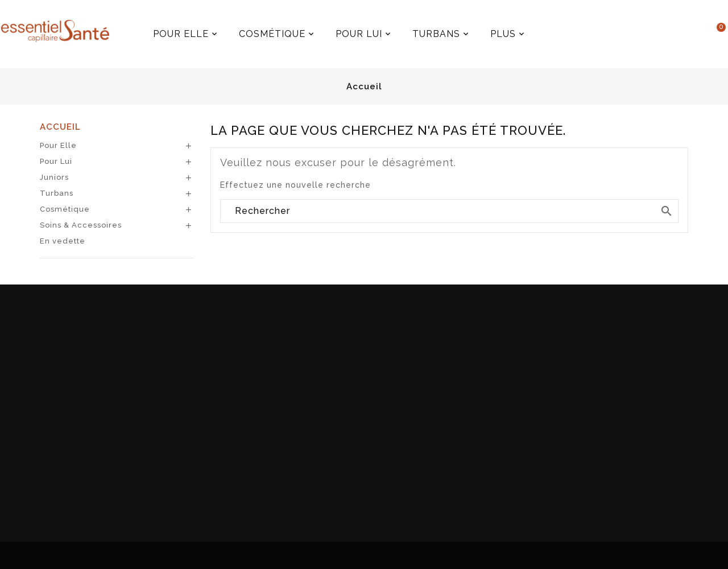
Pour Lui (56, 161)
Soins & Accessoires (81, 225)
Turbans (57, 193)
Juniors (54, 177)
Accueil (60, 127)
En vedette (63, 241)
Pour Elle (58, 145)
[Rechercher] (449, 211)
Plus (528, 30)
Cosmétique (65, 209)
